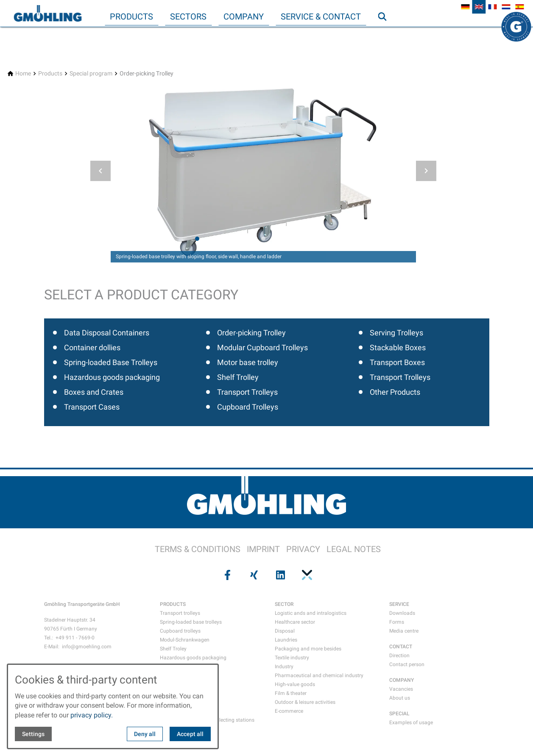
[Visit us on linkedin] (280, 575)
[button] (100, 171)
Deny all (145, 734)
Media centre (404, 631)
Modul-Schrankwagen (185, 640)
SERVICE (399, 604)
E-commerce (289, 711)
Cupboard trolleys (180, 631)
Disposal (285, 631)
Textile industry (292, 658)
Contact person (407, 664)
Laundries (286, 640)
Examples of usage (411, 723)
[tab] (197, 239)
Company (244, 17)
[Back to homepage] (47, 14)
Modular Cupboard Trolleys (262, 347)
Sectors (188, 17)
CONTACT (401, 647)
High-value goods (295, 684)
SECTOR (284, 604)
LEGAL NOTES (354, 549)
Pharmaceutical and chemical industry (319, 675)
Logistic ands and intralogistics (311, 613)
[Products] (50, 74)
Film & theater (291, 693)
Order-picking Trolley (251, 333)
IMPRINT (263, 549)
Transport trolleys (180, 613)
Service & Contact (321, 17)
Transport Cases (92, 407)
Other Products (395, 392)
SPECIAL (399, 714)
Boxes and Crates (94, 392)
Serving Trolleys (396, 333)
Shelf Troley (173, 649)
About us (400, 698)
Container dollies (92, 347)
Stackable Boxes (398, 347)
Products (131, 17)
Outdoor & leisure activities (305, 702)
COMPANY (402, 680)
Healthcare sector (295, 622)
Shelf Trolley (238, 377)
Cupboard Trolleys (248, 407)
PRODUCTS (173, 604)
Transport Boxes (397, 362)
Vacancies (401, 689)
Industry (284, 667)
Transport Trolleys (247, 392)
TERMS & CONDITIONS (198, 549)
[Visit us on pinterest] (306, 575)
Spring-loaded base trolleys (191, 622)
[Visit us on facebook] (227, 575)
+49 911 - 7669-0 (75, 638)
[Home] (23, 74)
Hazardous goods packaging (112, 377)
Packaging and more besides (308, 649)
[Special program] (91, 74)
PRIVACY (303, 549)
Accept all (190, 734)
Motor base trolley (248, 362)
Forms (397, 622)
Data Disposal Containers (107, 333)
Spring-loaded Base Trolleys (111, 362)
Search (386, 33)
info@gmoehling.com (87, 647)
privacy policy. (92, 715)
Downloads (402, 613)
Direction (399, 656)
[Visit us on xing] (253, 575)
